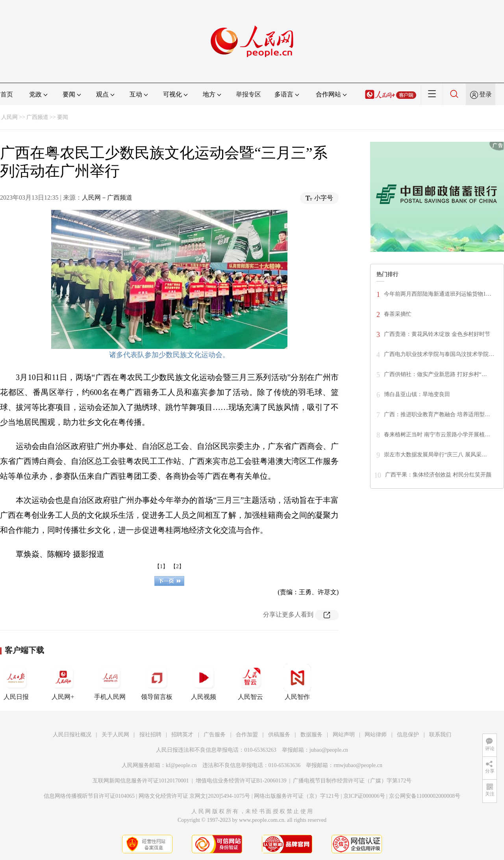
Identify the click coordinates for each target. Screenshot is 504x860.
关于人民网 (115, 735)
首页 (7, 94)
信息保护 (408, 735)
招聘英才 (182, 735)
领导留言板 (157, 682)
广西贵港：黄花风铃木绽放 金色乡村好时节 (437, 334)
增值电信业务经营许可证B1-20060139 (241, 781)
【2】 (177, 566)
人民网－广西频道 (107, 197)
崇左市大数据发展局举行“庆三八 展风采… (435, 455)
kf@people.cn (181, 765)
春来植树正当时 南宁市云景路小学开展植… (437, 435)
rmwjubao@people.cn (358, 765)
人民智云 (250, 682)
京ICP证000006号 (364, 796)
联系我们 (440, 735)
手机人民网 (110, 682)
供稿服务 (279, 735)
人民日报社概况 (72, 735)
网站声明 (344, 735)
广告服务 (215, 735)
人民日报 (16, 682)
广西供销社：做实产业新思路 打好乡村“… (435, 374)
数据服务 (311, 735)
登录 (485, 94)
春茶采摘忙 (398, 314)
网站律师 (376, 735)
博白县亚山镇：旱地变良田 (417, 394)
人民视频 (204, 682)
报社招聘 (150, 735)
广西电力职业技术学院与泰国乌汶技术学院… (439, 354)
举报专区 (248, 94)
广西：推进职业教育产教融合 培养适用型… (437, 414)
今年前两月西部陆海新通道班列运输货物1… (438, 294)
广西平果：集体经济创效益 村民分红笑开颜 (438, 475)
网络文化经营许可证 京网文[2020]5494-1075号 (195, 796)
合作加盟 (247, 735)
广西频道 (37, 117)
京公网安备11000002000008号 (425, 796)
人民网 (9, 117)
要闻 (63, 117)
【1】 (161, 566)
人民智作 (297, 682)
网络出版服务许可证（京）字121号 (297, 796)
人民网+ (63, 682)
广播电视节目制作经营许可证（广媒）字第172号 (352, 781)
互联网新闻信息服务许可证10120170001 (141, 781)
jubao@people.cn (329, 750)
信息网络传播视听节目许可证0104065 (89, 796)
